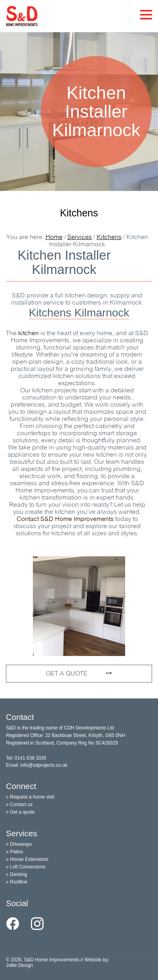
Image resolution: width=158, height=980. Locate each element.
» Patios (14, 852)
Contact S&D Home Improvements (65, 519)
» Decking (16, 874)
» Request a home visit (30, 797)
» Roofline (17, 882)
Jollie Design (19, 965)
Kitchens (79, 213)
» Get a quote (20, 812)
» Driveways (19, 844)
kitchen (29, 334)
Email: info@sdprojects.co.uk (37, 765)
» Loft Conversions (26, 867)
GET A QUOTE (79, 673)
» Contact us (19, 804)
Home (54, 237)
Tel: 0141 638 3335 (26, 758)
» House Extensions (27, 859)
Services (80, 237)
